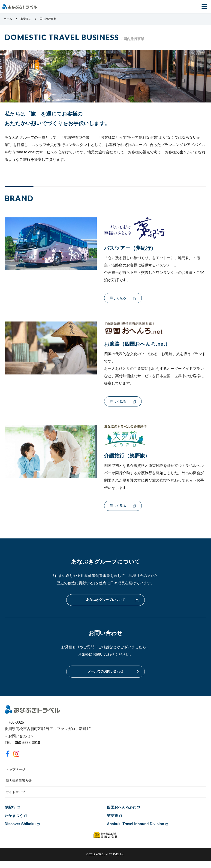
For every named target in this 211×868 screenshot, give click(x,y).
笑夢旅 (112, 823)
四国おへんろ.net (121, 814)
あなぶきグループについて (105, 605)
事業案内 (26, 19)
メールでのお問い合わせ (105, 678)
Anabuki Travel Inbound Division (136, 831)
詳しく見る (118, 299)
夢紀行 (10, 814)
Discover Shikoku (20, 831)
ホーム (8, 19)
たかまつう (14, 823)
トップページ (15, 776)
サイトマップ (15, 799)
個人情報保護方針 (19, 788)
